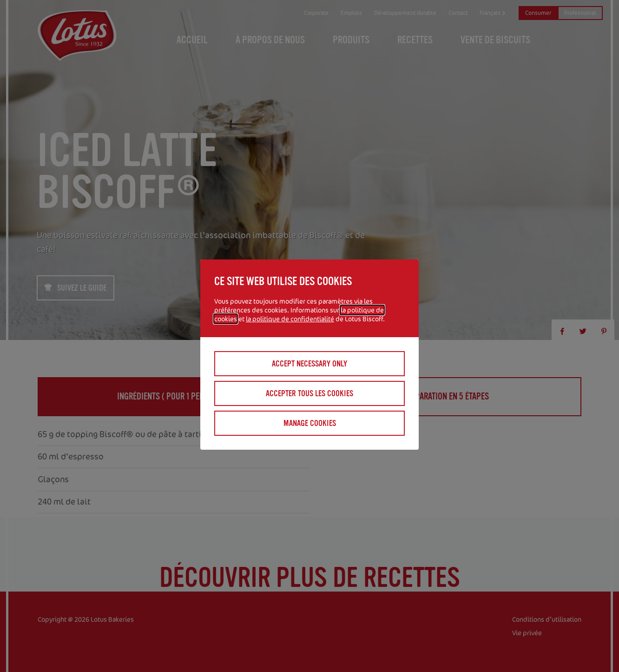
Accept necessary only (309, 364)
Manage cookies (310, 423)
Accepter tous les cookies (309, 393)
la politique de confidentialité (290, 319)
